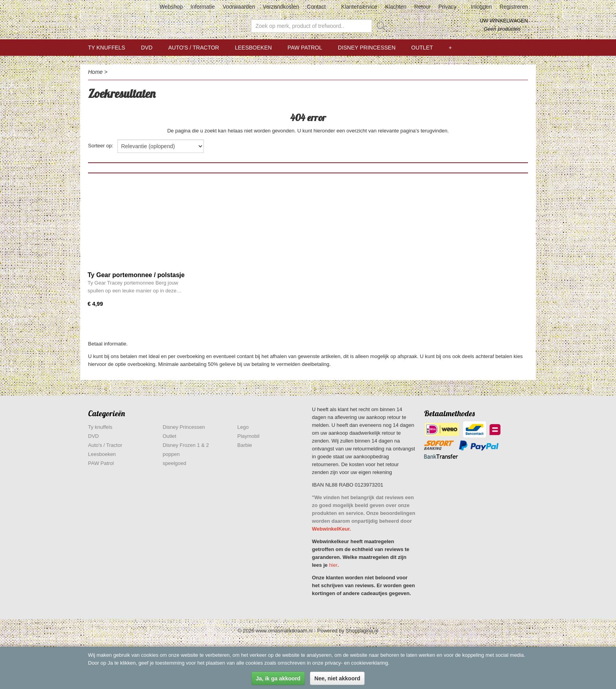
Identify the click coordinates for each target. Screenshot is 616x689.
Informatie (203, 7)
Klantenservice (359, 7)
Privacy (447, 7)
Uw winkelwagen (504, 21)
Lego (243, 427)
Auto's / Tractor (193, 48)
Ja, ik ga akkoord (278, 678)
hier (333, 565)
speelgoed (174, 463)
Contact (316, 7)
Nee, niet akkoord (337, 678)
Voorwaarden (239, 7)
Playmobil (248, 436)
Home (95, 72)
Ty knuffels (107, 48)
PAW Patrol (305, 48)
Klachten (396, 7)
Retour (422, 7)
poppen (171, 454)
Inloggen (481, 7)
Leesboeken (253, 48)
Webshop (171, 7)
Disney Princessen (367, 48)
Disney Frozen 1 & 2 (186, 445)
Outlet (422, 48)
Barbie (245, 445)
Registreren (514, 7)
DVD (147, 48)
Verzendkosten (281, 7)
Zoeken (379, 26)
